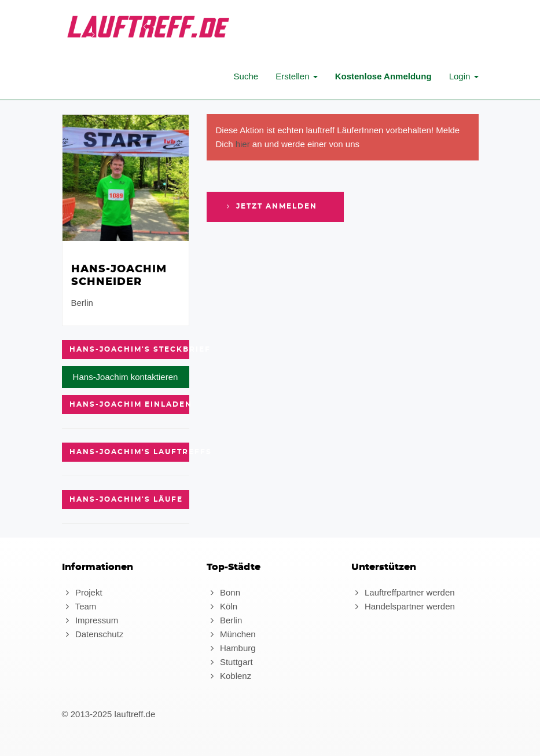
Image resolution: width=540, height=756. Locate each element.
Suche (246, 76)
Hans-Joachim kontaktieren (126, 377)
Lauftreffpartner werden (403, 592)
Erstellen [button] (297, 76)
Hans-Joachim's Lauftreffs (129, 452)
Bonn (223, 592)
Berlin (225, 620)
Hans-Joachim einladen (129, 404)
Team (79, 606)
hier (243, 144)
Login (464, 76)
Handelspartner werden (403, 606)
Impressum (90, 620)
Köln (222, 606)
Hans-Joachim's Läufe (126, 499)
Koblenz (229, 676)
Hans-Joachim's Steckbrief (129, 349)
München (231, 634)
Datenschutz (93, 634)
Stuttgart (230, 662)
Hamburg (231, 648)
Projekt (82, 592)
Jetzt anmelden (271, 206)
